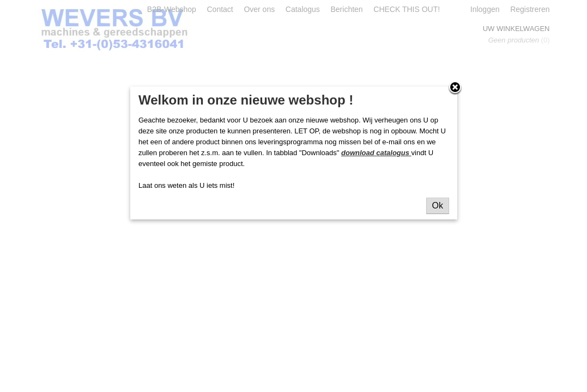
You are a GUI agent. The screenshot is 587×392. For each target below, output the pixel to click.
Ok (438, 206)
